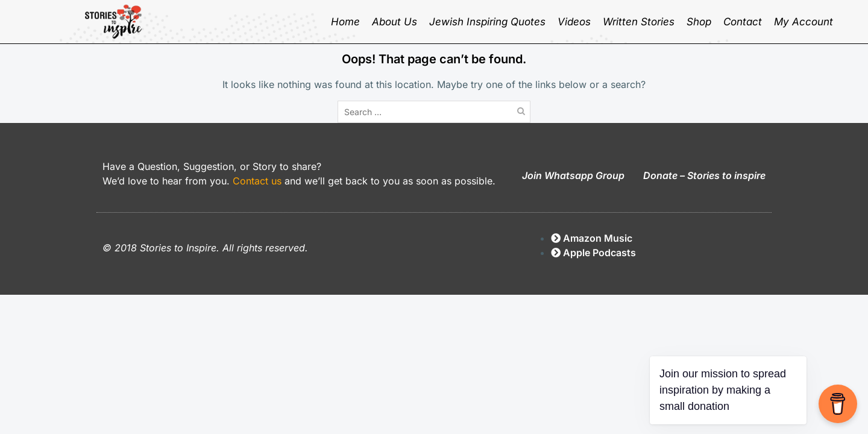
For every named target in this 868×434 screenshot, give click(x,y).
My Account (804, 22)
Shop (699, 22)
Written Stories (639, 22)
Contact (743, 22)
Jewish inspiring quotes (487, 22)
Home (345, 22)
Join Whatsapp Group (573, 175)
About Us (395, 22)
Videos (574, 22)
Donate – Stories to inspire (704, 175)
